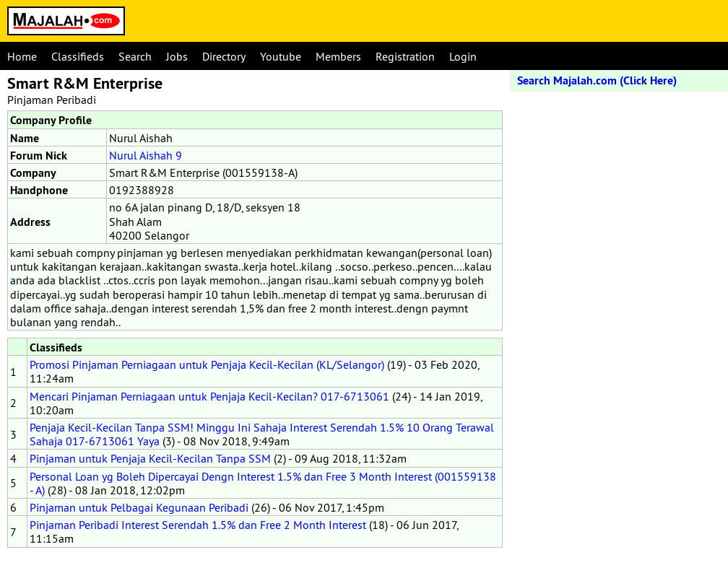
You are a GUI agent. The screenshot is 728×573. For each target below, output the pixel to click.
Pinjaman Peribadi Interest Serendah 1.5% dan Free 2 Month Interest (198, 525)
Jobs (177, 56)
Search (135, 56)
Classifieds (78, 56)
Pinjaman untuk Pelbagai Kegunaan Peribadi (139, 507)
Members (338, 56)
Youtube (281, 56)
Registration (405, 56)
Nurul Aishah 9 (146, 155)
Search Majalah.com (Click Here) (597, 80)
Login (463, 56)
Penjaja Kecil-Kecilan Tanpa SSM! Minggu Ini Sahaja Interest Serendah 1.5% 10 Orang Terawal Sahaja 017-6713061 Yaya (262, 434)
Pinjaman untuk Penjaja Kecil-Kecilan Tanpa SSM (150, 458)
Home (22, 56)
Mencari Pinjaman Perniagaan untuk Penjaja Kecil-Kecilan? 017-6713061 (209, 396)
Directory (224, 56)
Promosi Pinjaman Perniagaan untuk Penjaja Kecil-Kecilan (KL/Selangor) (207, 364)
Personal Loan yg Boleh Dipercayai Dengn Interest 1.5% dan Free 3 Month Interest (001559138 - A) (263, 483)
